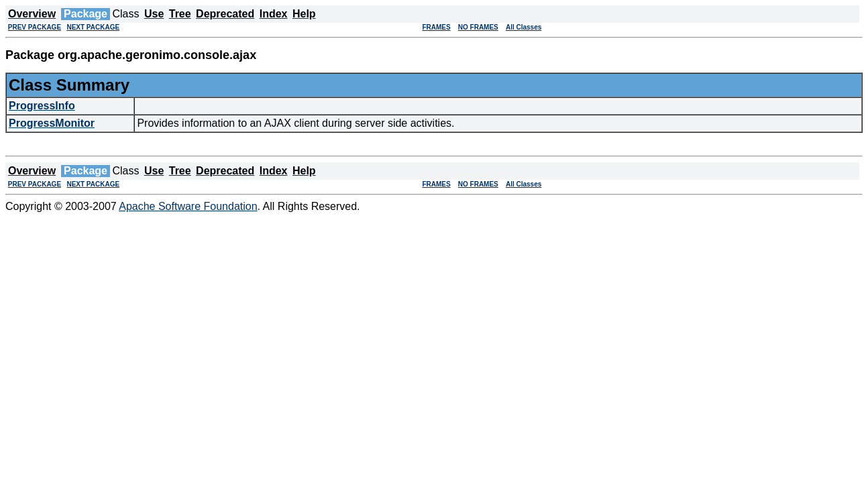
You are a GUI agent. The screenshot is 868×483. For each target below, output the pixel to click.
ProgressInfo (42, 106)
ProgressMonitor (52, 123)
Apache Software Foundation (188, 206)
